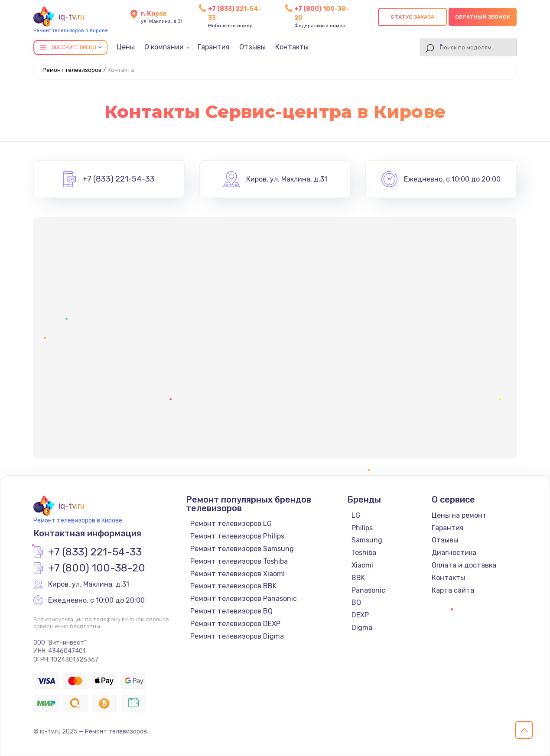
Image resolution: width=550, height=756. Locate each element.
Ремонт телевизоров (72, 70)
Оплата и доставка (464, 565)
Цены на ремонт (459, 515)
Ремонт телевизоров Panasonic (244, 599)
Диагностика (454, 553)
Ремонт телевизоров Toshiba (239, 561)
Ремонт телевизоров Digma (237, 636)
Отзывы (252, 47)
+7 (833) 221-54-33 (119, 179)
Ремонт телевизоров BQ (231, 611)
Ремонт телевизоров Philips (237, 536)
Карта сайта (453, 590)
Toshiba (364, 553)
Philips (362, 528)
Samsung (367, 540)
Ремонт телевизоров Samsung (242, 549)
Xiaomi (362, 565)
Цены (126, 47)
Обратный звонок (483, 17)
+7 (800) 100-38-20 (97, 568)
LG (356, 515)
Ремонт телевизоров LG (231, 524)
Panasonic (368, 590)
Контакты (292, 47)
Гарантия (214, 47)
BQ (356, 602)
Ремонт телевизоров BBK (233, 586)
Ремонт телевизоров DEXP (235, 624)
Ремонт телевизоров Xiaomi (238, 574)
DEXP (360, 615)
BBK (358, 578)
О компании (164, 47)
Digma (362, 628)
